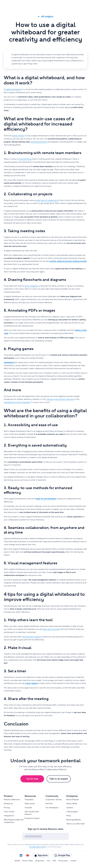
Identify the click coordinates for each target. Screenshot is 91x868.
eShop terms (40, 861)
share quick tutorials (51, 629)
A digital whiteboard (13, 89)
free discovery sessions (32, 637)
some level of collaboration (47, 200)
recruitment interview (64, 399)
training (50, 399)
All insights (46, 17)
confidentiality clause (37, 847)
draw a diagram (31, 286)
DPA (54, 861)
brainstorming (25, 159)
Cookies (73, 861)
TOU (49, 861)
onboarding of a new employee (17, 402)
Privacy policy (63, 861)
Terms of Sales (28, 861)
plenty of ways (19, 136)
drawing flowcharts (39, 142)
